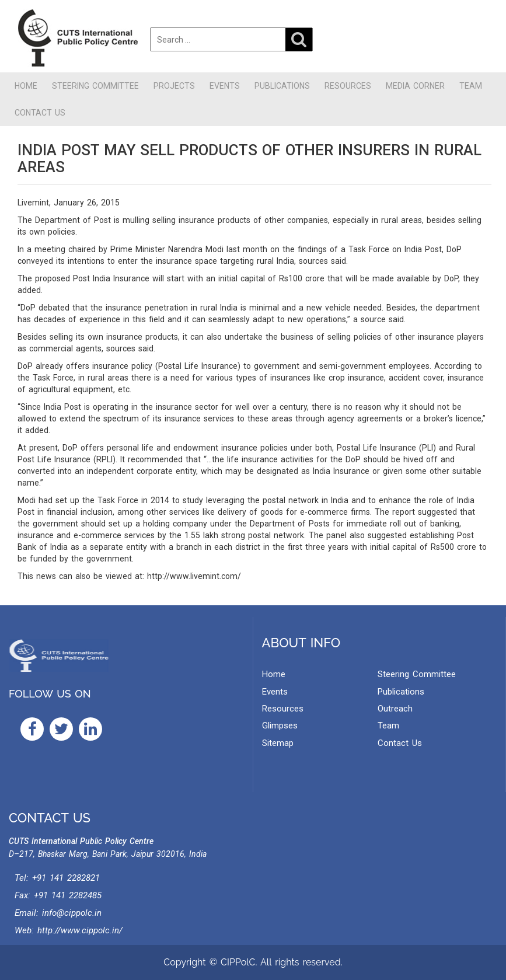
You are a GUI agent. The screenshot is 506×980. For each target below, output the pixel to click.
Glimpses (280, 726)
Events (225, 86)
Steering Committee (95, 86)
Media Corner (415, 86)
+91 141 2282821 (66, 878)
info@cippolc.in (72, 913)
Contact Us (40, 113)
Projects (174, 86)
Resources (348, 86)
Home (26, 86)
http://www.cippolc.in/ (80, 930)
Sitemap (278, 743)
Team (471, 86)
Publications (282, 86)
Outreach (395, 709)
